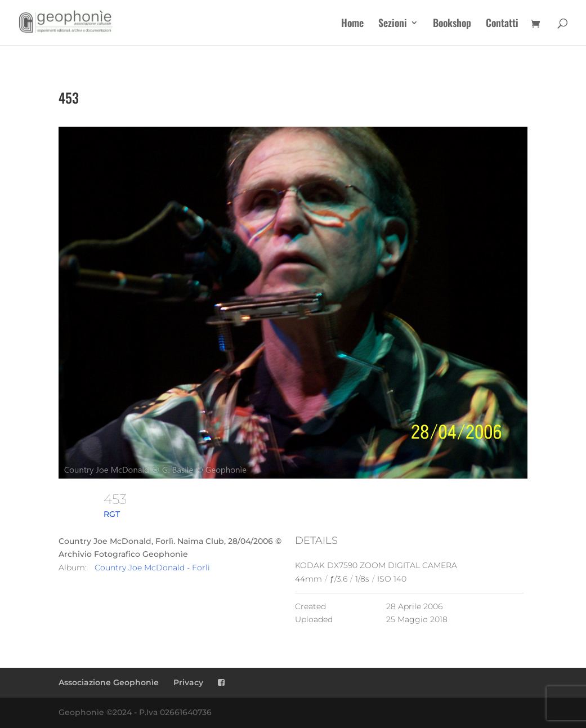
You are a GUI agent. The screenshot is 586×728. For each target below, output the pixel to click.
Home (352, 24)
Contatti (502, 24)
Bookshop (452, 24)
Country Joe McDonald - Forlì (152, 568)
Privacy (188, 682)
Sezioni (393, 24)
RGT (112, 514)
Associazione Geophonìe (109, 682)
